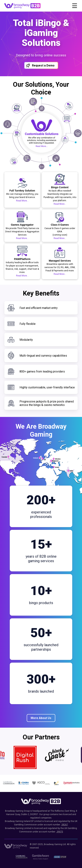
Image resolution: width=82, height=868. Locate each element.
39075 (60, 832)
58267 (64, 825)
